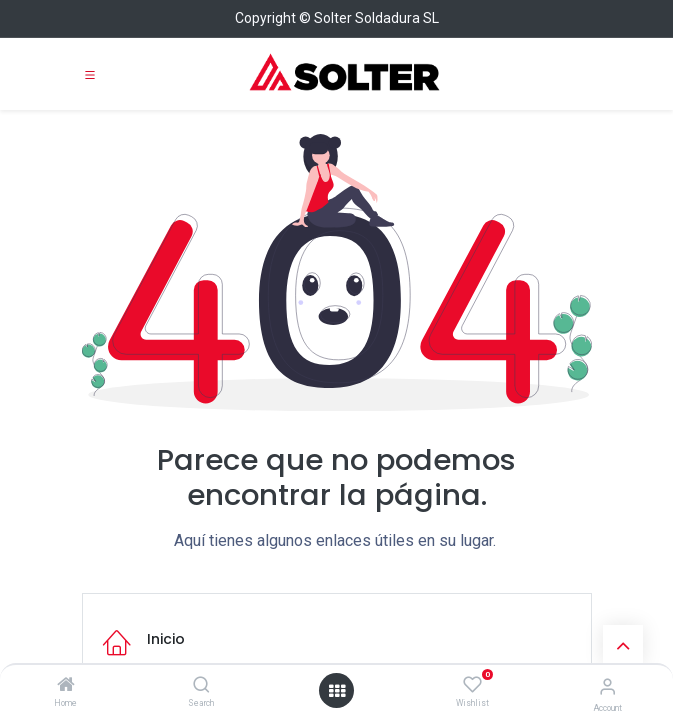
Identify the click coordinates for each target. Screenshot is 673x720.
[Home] (66, 686)
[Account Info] (607, 686)
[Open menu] (337, 691)
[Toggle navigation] (90, 74)
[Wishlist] (472, 685)
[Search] (201, 686)
